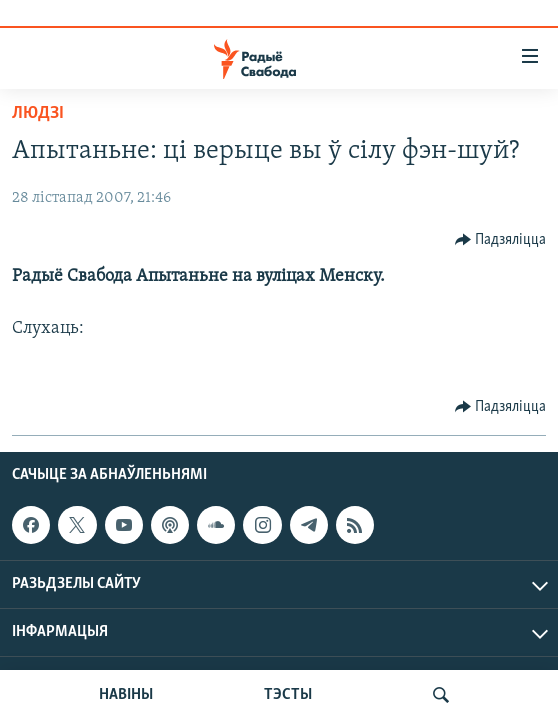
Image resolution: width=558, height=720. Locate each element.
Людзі (38, 113)
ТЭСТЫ (288, 695)
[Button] (501, 240)
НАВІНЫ (126, 695)
